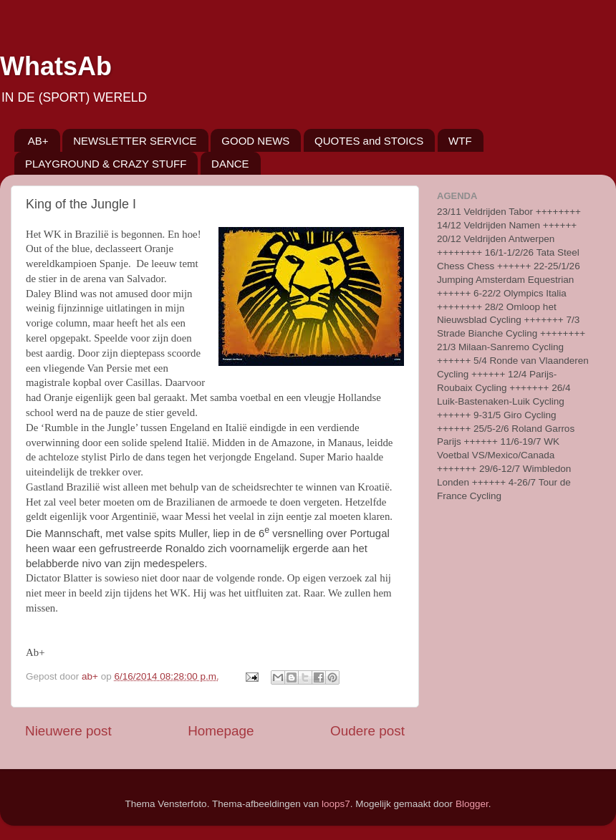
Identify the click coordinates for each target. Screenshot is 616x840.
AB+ (38, 141)
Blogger (472, 804)
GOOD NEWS (255, 141)
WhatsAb (56, 66)
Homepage (221, 731)
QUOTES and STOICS (369, 141)
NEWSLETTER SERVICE (135, 141)
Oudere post (367, 731)
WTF (460, 141)
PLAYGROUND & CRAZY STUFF (106, 164)
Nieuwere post (68, 731)
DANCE (230, 164)
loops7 (336, 804)
